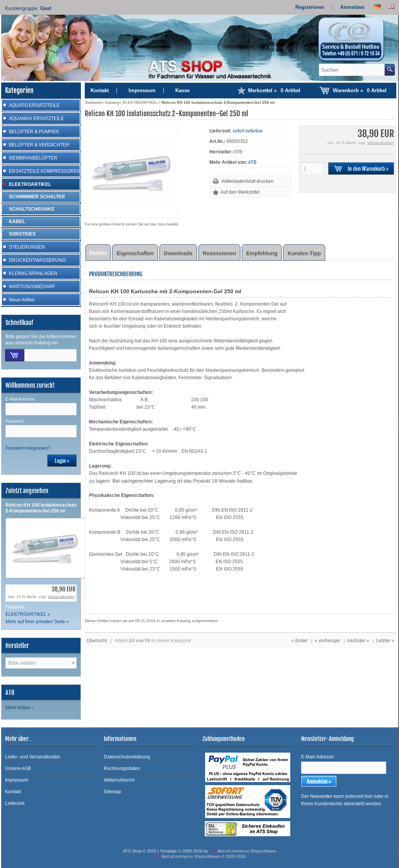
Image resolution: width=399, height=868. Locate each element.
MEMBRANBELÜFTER (33, 158)
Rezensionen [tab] (219, 253)
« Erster (300, 641)
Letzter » (385, 641)
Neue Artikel (22, 300)
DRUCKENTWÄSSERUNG (37, 260)
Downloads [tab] (178, 253)
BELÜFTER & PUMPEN (34, 132)
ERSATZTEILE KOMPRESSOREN (45, 171)
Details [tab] (98, 253)
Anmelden (352, 7)
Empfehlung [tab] (262, 253)
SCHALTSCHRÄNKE (32, 209)
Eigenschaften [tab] (135, 253)
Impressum (142, 90)
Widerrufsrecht (119, 780)
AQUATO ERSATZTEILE (34, 105)
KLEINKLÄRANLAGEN (33, 273)
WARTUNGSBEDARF (32, 287)
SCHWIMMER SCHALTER (37, 197)
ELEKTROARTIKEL (30, 184)
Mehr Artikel (18, 708)
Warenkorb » (360, 90)
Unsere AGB (18, 768)
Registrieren (310, 7)
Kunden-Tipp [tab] (304, 253)
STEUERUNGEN (27, 247)
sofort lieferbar (248, 131)
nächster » (358, 641)
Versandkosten (61, 597)
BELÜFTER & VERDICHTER (39, 145)
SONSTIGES (22, 234)
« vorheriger (327, 641)
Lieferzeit (15, 803)
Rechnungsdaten (122, 768)
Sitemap (112, 792)
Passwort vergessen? (28, 448)
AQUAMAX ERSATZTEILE (36, 119)
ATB (252, 162)
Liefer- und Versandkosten (33, 757)
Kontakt (100, 90)
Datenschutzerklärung (127, 757)
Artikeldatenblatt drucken (247, 181)
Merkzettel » (274, 90)
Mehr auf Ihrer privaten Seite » (37, 622)
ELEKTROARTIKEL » (28, 614)
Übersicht (97, 641)
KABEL (17, 222)
